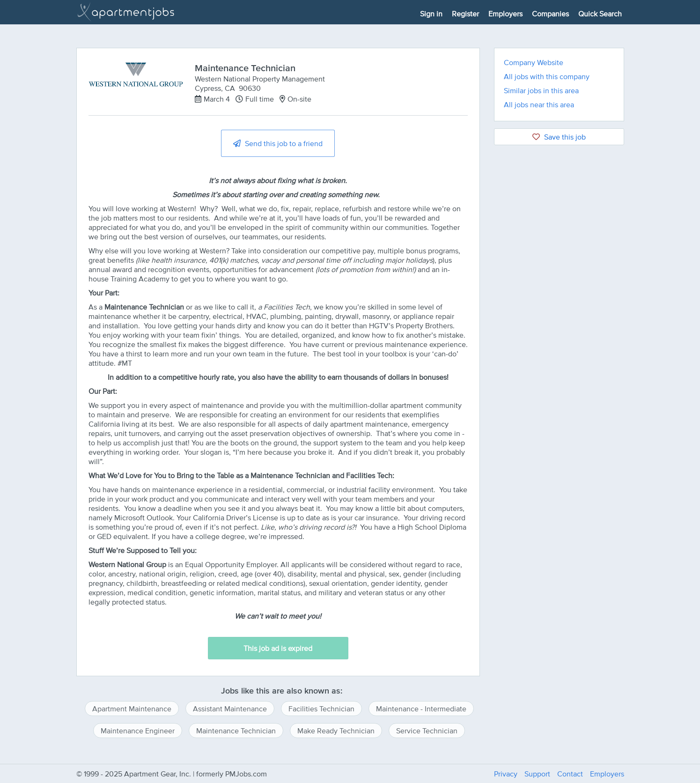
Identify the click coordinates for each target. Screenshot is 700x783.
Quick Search (600, 14)
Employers (505, 14)
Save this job (559, 137)
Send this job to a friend (278, 143)
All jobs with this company (547, 76)
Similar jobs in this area (541, 90)
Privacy (506, 774)
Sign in (431, 14)
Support (537, 774)
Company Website (534, 62)
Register (465, 14)
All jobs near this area (539, 104)
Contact (570, 774)
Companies (550, 14)
